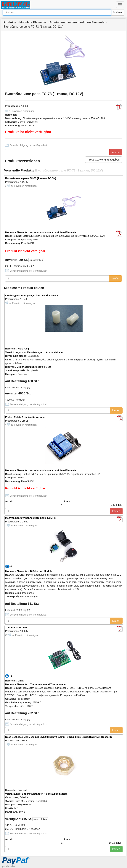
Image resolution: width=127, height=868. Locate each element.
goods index (9, 866)
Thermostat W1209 (16, 627)
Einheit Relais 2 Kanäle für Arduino (25, 417)
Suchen (117, 12)
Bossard (22, 790)
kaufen (116, 152)
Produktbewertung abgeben (104, 160)
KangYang (23, 349)
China (21, 681)
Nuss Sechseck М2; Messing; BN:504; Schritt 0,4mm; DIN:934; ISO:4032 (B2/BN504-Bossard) (58, 737)
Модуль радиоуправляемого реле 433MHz (30, 518)
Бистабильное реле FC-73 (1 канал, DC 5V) (31, 178)
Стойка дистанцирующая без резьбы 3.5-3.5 (32, 295)
